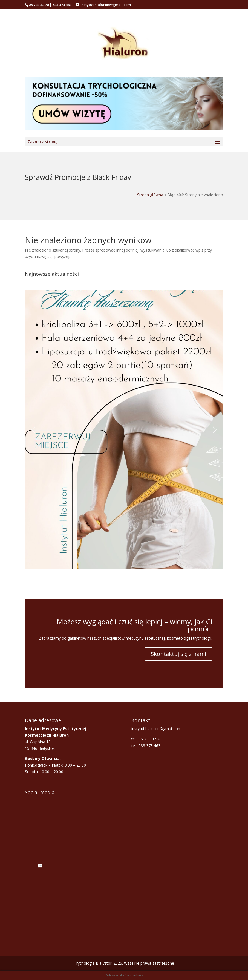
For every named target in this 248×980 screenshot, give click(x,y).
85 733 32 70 (39, 5)
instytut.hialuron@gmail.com (156, 729)
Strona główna (150, 195)
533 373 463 (62, 5)
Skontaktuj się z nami (178, 654)
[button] (124, 430)
